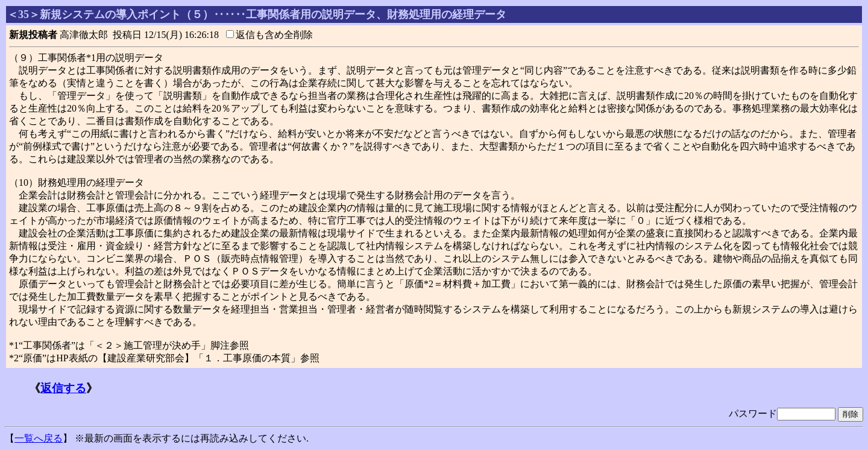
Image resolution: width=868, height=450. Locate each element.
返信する (63, 388)
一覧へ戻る (39, 438)
